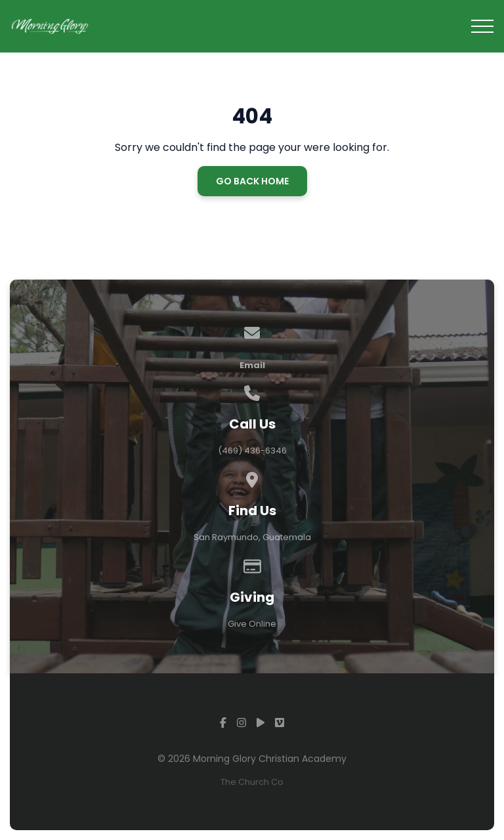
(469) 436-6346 (252, 451)
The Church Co (252, 782)
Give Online (252, 624)
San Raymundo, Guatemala (252, 537)
